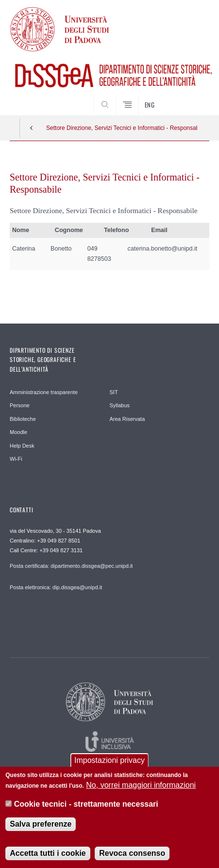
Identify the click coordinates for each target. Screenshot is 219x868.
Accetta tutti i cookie (48, 856)
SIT (114, 392)
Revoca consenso (132, 856)
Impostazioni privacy (109, 763)
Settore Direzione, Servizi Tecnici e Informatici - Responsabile (122, 128)
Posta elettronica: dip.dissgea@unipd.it (56, 587)
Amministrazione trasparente (44, 392)
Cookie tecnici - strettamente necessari (86, 806)
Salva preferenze (41, 826)
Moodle (18, 432)
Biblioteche (23, 419)
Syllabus (120, 405)
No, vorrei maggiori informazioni (141, 787)
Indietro (32, 128)
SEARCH (191, 97)
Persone (20, 405)
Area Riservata (127, 419)
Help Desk (22, 446)
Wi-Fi (16, 459)
